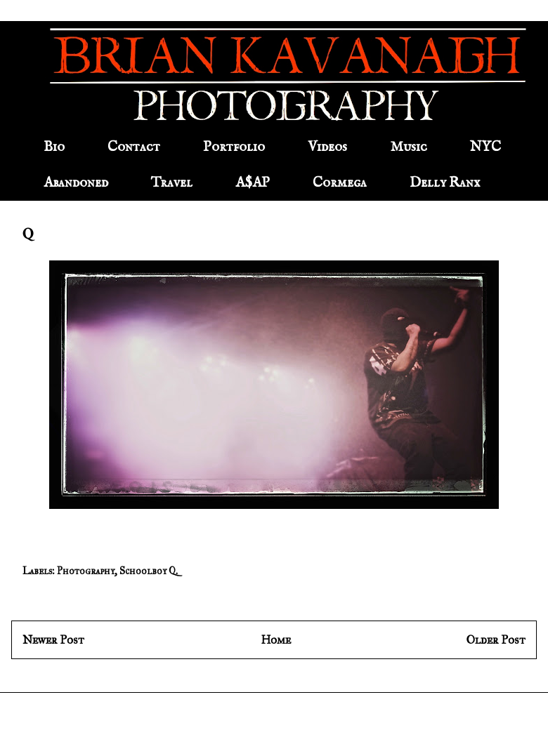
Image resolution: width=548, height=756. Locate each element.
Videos (327, 147)
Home (276, 640)
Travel (172, 183)
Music (409, 147)
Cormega (340, 183)
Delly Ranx (445, 183)
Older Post (496, 640)
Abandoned (76, 183)
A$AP (253, 183)
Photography (86, 571)
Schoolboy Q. (149, 571)
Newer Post (53, 640)
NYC (485, 147)
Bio (54, 147)
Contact (134, 147)
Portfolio (234, 147)
